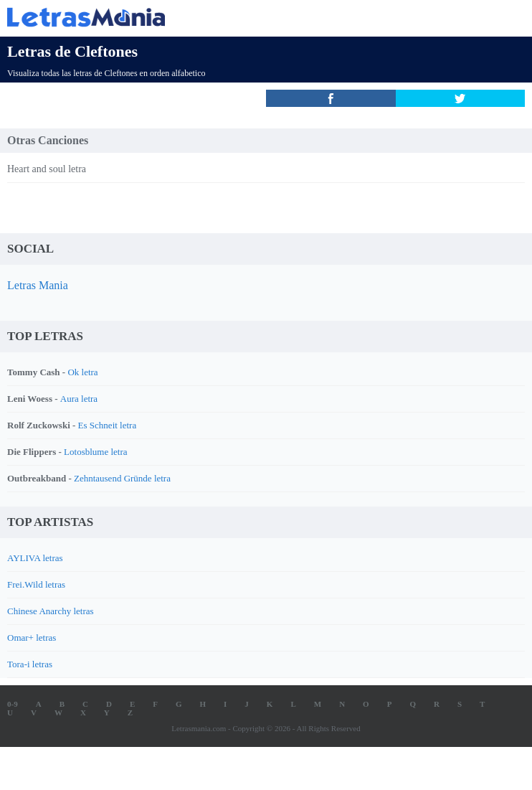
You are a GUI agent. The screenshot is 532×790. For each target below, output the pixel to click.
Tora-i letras (30, 664)
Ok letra (82, 372)
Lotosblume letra (95, 452)
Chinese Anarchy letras (51, 611)
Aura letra (79, 399)
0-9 (13, 704)
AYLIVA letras (35, 558)
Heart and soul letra (47, 169)
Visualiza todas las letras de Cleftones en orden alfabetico (106, 73)
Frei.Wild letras (36, 584)
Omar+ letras (32, 638)
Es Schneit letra (108, 425)
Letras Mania (38, 285)
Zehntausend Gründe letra (122, 478)
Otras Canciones (48, 140)
